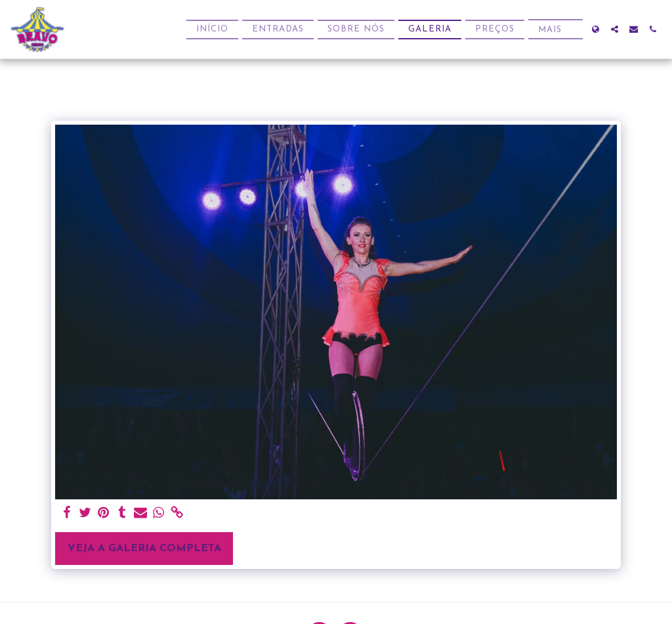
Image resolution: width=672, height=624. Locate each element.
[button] (615, 29)
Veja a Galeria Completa (144, 549)
